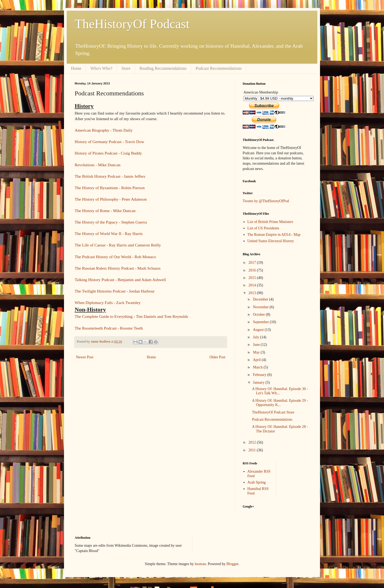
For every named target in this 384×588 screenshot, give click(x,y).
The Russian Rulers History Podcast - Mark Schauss (118, 268)
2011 (253, 450)
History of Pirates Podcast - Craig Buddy (108, 153)
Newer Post (85, 357)
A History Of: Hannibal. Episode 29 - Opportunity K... (280, 403)
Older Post (218, 357)
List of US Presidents (263, 228)
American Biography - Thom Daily (104, 130)
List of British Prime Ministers (270, 222)
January (259, 382)
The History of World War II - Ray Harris (109, 234)
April (257, 360)
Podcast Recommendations (219, 68)
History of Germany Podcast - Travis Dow (109, 142)
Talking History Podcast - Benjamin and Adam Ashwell (120, 280)
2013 (253, 293)
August (259, 330)
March (258, 367)
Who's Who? (101, 68)
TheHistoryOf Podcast (132, 24)
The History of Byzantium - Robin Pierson (110, 188)
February (260, 375)
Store (126, 68)
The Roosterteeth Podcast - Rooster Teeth (109, 328)
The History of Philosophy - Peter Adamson (111, 199)
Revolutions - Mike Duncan (97, 165)
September (261, 322)
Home (76, 68)
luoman (200, 564)
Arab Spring (257, 482)
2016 (253, 270)
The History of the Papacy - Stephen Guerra (111, 222)
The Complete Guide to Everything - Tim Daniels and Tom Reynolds (131, 316)
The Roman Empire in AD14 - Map (274, 235)
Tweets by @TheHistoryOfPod (266, 201)
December (261, 299)
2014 (253, 285)
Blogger (232, 564)
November (261, 307)
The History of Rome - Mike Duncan (105, 211)
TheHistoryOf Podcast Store (273, 412)
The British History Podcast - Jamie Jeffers (110, 176)
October (259, 315)
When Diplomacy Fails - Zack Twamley (108, 303)
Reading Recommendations (163, 68)
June (257, 345)
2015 (253, 278)
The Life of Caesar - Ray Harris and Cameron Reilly (118, 245)
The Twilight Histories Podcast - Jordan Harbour (115, 291)
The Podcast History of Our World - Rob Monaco (115, 257)
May (257, 352)
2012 (253, 442)
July (256, 337)
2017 (253, 263)
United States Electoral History (271, 241)
